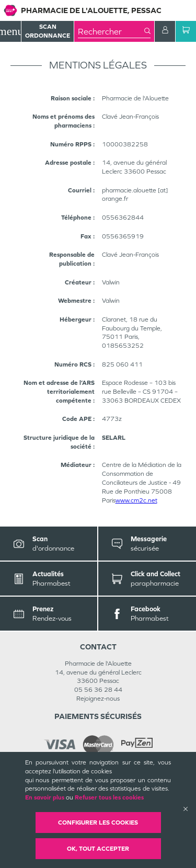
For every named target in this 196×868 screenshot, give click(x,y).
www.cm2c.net (136, 500)
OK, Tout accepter (98, 849)
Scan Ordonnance (48, 31)
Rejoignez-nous (98, 699)
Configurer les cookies (98, 823)
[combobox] (111, 31)
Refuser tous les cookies (109, 797)
